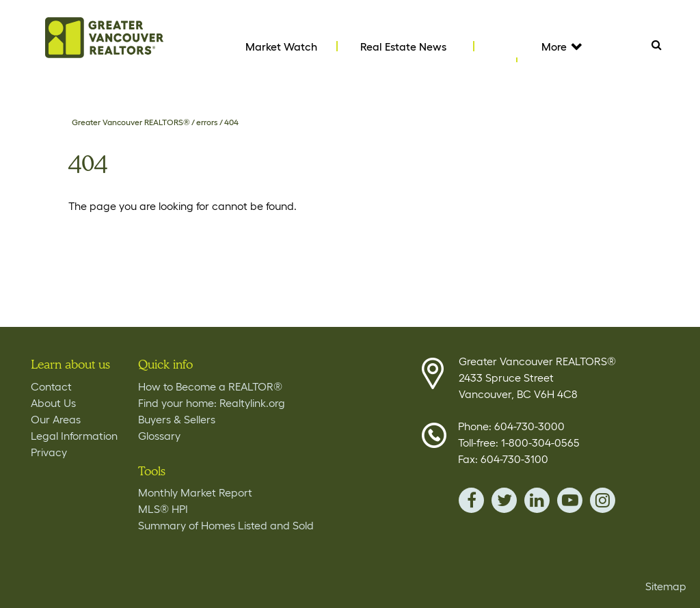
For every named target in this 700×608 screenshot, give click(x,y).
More (561, 47)
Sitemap (666, 586)
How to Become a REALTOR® (210, 386)
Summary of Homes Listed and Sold (226, 525)
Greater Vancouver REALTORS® (131, 122)
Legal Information (74, 436)
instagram (603, 500)
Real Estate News (403, 47)
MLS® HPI (163, 509)
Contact (51, 386)
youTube (570, 500)
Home (104, 38)
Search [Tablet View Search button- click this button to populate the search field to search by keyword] (657, 44)
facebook (471, 500)
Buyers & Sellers (177, 419)
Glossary (159, 436)
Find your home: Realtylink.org (212, 403)
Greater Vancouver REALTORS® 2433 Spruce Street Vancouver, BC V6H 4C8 (537, 378)
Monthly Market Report (195, 492)
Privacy (49, 452)
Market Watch (281, 47)
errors (207, 122)
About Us (53, 403)
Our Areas (56, 419)
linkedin (537, 500)
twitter (504, 500)
